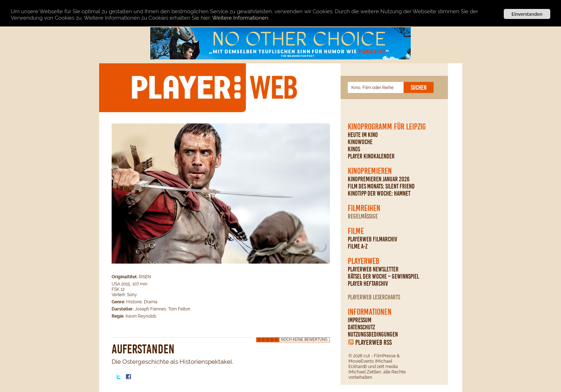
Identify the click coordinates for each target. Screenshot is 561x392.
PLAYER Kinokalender (371, 156)
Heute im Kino (363, 135)
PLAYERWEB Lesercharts (374, 297)
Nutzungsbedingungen (373, 334)
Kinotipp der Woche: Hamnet (379, 193)
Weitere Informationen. (241, 18)
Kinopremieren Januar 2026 (379, 179)
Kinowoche (360, 142)
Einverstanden (527, 14)
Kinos (354, 149)
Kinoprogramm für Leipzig (387, 127)
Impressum (360, 320)
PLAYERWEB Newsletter (373, 269)
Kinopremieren (370, 171)
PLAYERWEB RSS (374, 342)
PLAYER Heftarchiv (368, 284)
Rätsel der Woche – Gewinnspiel (383, 276)
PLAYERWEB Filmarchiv (372, 239)
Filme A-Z (358, 246)
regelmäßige (363, 216)
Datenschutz (361, 327)
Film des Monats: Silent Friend (381, 186)
